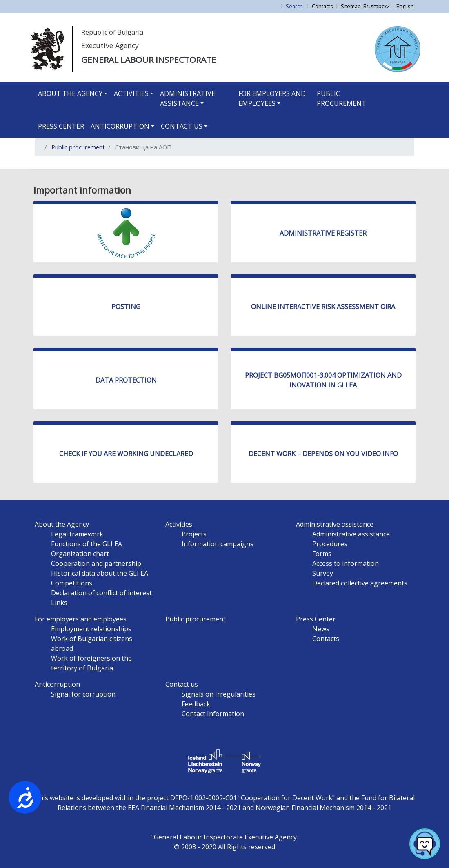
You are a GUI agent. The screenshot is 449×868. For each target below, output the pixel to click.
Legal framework (77, 534)
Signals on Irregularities (219, 694)
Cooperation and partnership (96, 563)
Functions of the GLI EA (87, 544)
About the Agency (70, 93)
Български (377, 6)
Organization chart (80, 554)
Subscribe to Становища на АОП (44, 166)
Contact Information (213, 714)
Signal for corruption (83, 694)
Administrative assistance (188, 98)
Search (295, 6)
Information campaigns (218, 544)
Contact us (182, 126)
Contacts (322, 6)
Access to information (346, 563)
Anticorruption (120, 126)
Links (59, 603)
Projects (194, 534)
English (405, 6)
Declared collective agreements (360, 583)
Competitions (72, 583)
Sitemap (351, 6)
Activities (131, 93)
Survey (323, 573)
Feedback (196, 704)
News (321, 629)
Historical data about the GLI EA (100, 573)
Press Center (61, 126)
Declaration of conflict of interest (101, 593)
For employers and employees (272, 98)
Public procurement (341, 98)
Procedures (330, 544)
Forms (322, 554)
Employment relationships (91, 629)
